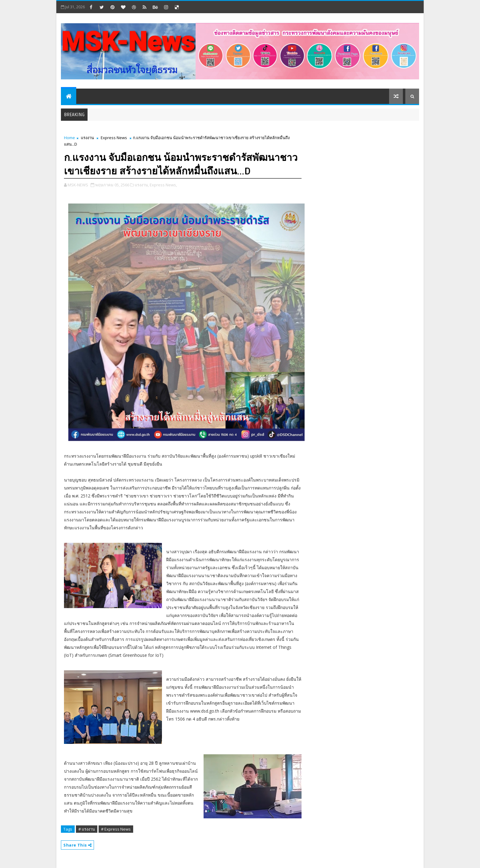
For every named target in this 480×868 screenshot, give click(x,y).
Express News (114, 138)
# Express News (116, 829)
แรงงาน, (142, 185)
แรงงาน (87, 138)
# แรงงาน (87, 829)
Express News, (163, 185)
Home (69, 138)
